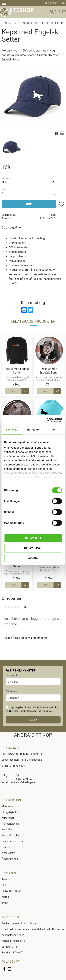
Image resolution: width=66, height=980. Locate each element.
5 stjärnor (18, 607)
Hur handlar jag (10, 824)
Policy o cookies (46, 711)
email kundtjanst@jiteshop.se (18, 783)
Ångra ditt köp (10, 859)
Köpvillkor (7, 830)
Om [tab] (54, 430)
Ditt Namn (11, 691)
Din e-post (11, 675)
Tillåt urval (33, 548)
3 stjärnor (12, 607)
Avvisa (33, 558)
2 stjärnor (8, 607)
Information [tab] (33, 430)
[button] (5, 4)
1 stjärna (5, 607)
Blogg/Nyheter (10, 812)
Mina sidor (8, 806)
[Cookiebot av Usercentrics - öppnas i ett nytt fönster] (47, 420)
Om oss (6, 847)
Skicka (33, 720)
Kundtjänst (8, 818)
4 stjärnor (15, 607)
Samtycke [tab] (12, 430)
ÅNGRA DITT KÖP (33, 735)
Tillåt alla (33, 538)
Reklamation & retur (13, 841)
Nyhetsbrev (8, 853)
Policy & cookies (11, 835)
